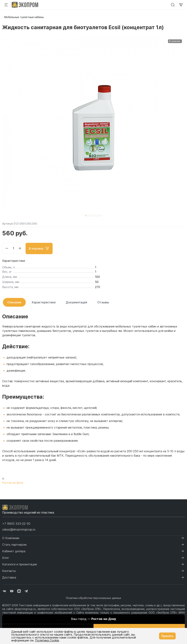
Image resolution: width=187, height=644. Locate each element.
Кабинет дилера (14, 551)
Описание (14, 302)
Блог (6, 557)
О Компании (11, 538)
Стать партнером (14, 544)
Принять (167, 636)
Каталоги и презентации (20, 564)
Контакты (9, 570)
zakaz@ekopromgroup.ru (19, 529)
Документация (76, 302)
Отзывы (103, 302)
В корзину (39, 248)
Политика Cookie (47, 640)
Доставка (9, 577)
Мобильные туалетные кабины (24, 17)
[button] (86, 215)
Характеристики (44, 302)
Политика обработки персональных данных (94, 598)
